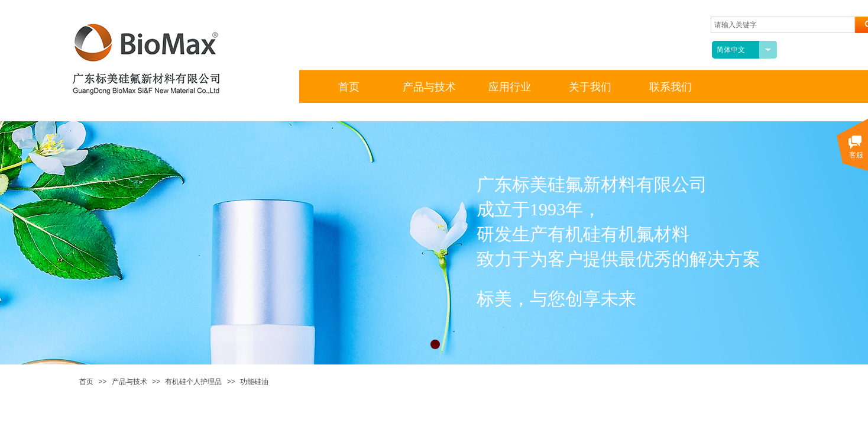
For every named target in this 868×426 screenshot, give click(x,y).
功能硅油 (254, 382)
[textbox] (783, 25)
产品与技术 (129, 382)
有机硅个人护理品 (193, 382)
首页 (86, 382)
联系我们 (671, 87)
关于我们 (590, 87)
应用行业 (510, 87)
